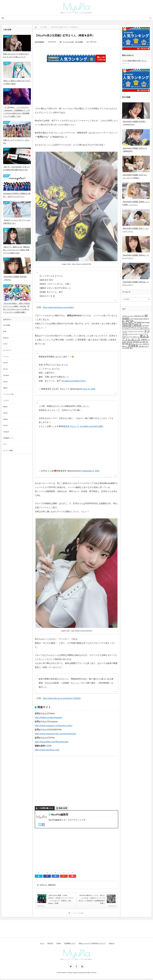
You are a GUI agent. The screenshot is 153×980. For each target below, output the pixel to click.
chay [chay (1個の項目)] (132, 319)
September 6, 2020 (91, 471)
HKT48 (5, 369)
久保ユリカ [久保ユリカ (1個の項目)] (136, 337)
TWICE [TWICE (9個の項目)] (137, 325)
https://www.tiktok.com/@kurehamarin (52, 742)
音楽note (6, 338)
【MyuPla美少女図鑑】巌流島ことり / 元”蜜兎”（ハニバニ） (136, 203)
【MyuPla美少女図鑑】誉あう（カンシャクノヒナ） (135, 230)
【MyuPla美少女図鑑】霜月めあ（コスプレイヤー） (135, 283)
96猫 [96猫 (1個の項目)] (136, 316)
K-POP (5, 344)
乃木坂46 (6, 432)
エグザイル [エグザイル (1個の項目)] (146, 329)
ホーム (42, 943)
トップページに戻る (77, 913)
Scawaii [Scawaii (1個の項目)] (147, 322)
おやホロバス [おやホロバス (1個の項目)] (132, 327)
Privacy (59, 943)
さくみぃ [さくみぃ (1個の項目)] (146, 327)
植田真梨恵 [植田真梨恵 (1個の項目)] (136, 342)
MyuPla (76, 6)
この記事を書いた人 (46, 808)
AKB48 (5, 413)
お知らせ (112, 943)
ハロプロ (6, 401)
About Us (50, 943)
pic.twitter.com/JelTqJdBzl (92, 426)
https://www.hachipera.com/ (47, 750)
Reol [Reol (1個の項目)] (143, 322)
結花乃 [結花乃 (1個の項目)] (145, 344)
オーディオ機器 (8, 450)
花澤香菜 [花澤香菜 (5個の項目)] (133, 346)
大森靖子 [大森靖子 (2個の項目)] (144, 340)
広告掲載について (70, 943)
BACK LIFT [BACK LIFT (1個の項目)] (141, 316)
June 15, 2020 (89, 389)
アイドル (6, 357)
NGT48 (5, 363)
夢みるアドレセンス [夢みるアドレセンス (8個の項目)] (136, 338)
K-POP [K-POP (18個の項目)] (128, 322)
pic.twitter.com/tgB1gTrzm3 (73, 381)
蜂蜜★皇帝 (52, 885)
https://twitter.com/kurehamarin (49, 718)
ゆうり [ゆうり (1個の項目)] (129, 329)
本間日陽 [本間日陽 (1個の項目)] (129, 342)
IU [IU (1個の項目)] (148, 319)
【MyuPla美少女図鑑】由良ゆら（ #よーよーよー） (135, 257)
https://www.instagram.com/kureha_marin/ (54, 726)
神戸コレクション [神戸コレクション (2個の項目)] (136, 344)
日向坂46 (6, 375)
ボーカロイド (7, 350)
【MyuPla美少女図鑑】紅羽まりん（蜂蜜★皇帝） (135, 150)
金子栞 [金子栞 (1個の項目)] (127, 348)
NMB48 (5, 419)
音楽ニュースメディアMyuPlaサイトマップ (92, 943)
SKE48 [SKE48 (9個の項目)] (127, 325)
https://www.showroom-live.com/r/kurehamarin (55, 734)
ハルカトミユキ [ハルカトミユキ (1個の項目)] (133, 334)
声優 (5, 331)
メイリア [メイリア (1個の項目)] (141, 334)
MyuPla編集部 (40, 42)
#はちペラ (75, 426)
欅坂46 (5, 407)
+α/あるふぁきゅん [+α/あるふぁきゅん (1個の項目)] (128, 316)
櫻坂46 (5, 388)
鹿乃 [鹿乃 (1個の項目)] (131, 348)
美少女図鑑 (79, 42)
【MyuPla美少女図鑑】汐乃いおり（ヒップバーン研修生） (135, 176)
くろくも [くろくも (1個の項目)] (140, 327)
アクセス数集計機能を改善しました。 (135, 61)
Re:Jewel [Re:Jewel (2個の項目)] (138, 322)
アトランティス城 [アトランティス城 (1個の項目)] (137, 329)
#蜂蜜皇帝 (65, 426)
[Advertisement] (76, 88)
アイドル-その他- (68, 42)
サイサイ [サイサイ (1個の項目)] (125, 331)
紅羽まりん (43, 885)
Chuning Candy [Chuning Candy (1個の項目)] (138, 319)
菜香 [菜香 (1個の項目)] (140, 346)
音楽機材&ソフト (8, 438)
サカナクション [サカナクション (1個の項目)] (133, 331)
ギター (5, 444)
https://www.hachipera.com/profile (58, 307)
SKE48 (5, 382)
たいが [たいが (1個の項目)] (124, 329)
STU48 (5, 425)
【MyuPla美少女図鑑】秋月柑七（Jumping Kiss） (134, 123)
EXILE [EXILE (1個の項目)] (145, 319)
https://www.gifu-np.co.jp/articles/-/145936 (62, 698)
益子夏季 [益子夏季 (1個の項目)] (143, 342)
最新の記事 (63, 808)
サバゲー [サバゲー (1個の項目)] (141, 331)
